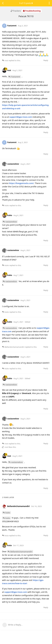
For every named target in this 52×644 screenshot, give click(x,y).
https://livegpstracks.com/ (21, 183)
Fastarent (16, 77)
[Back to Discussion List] (3, 3)
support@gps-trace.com (21, 117)
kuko (8, 513)
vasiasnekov (11, 222)
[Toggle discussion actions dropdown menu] (49, 3)
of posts (26, 3)
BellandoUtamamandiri (21, 552)
